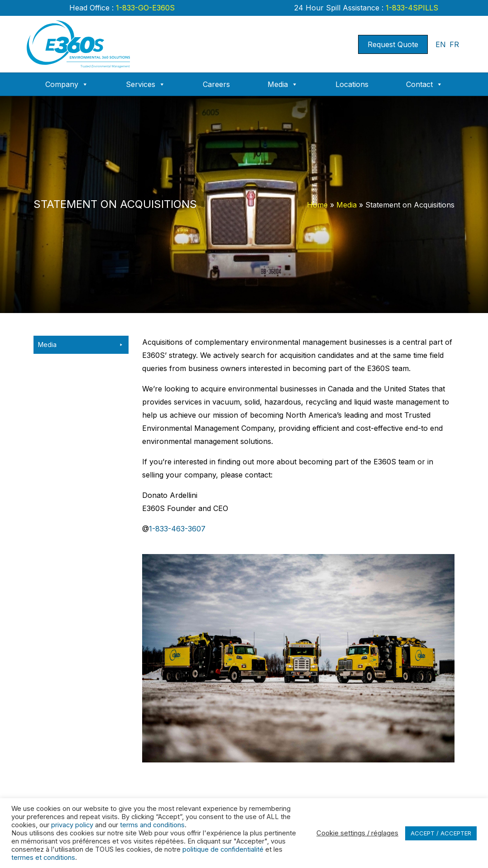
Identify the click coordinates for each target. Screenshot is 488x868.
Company (67, 84)
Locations (352, 84)
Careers (216, 84)
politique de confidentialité (223, 849)
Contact (424, 84)
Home (317, 205)
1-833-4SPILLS (411, 8)
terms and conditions (152, 825)
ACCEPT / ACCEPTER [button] (441, 833)
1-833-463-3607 (177, 529)
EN (441, 44)
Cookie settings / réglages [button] (357, 833)
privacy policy (72, 825)
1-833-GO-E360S (144, 8)
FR (454, 44)
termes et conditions (43, 858)
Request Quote (393, 44)
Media (283, 84)
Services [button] (146, 84)
